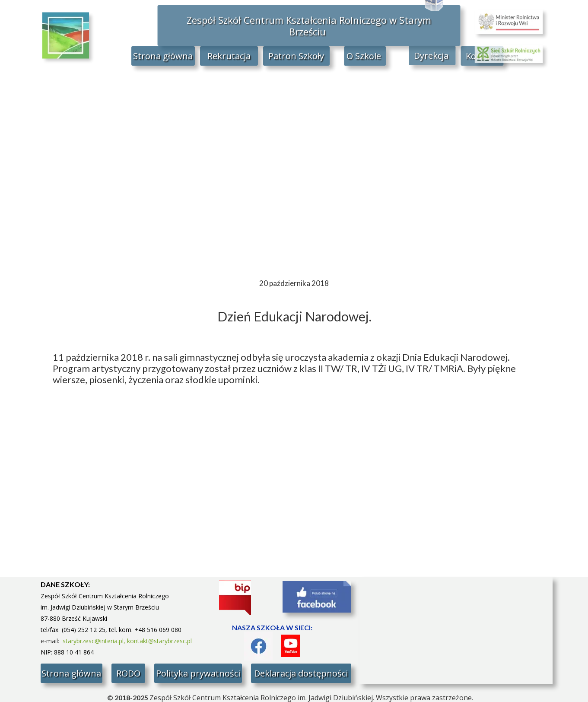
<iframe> (456, 631)
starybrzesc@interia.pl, (95, 641)
